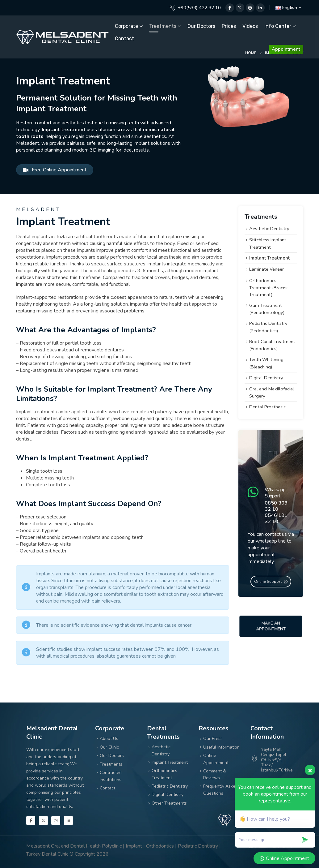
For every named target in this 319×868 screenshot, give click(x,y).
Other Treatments (169, 803)
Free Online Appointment (55, 170)
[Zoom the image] (62, 33)
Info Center (278, 26)
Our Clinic (109, 747)
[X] (240, 8)
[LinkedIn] (260, 8)
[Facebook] (230, 8)
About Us (109, 739)
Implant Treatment (269, 258)
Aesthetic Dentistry (269, 229)
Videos (250, 26)
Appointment (286, 49)
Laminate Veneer (267, 269)
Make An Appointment (271, 626)
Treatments (163, 26)
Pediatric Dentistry (170, 786)
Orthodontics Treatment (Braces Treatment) (268, 288)
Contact (124, 39)
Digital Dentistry (266, 378)
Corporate (126, 26)
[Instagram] (250, 8)
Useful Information (221, 747)
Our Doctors (201, 26)
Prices (229, 26)
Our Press (213, 739)
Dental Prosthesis (267, 407)
